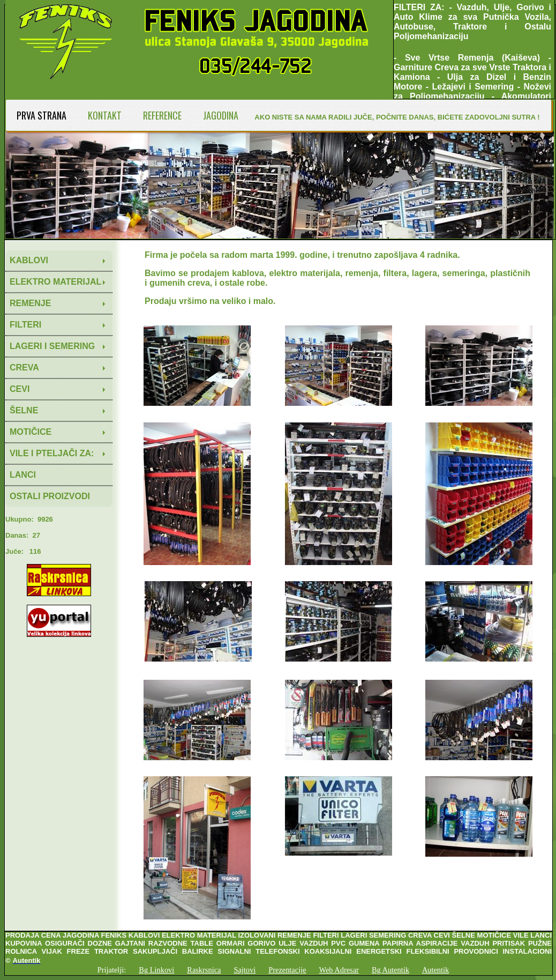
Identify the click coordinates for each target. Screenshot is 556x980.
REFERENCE (162, 115)
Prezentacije (287, 970)
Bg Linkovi (156, 970)
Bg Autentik (390, 970)
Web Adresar (339, 970)
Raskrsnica (204, 970)
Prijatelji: (112, 970)
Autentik (435, 970)
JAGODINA (221, 115)
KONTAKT (105, 115)
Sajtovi (245, 970)
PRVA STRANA (42, 115)
